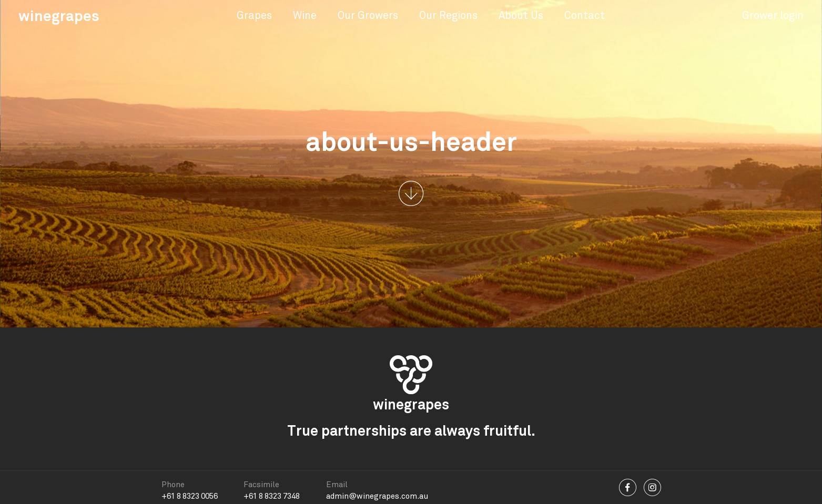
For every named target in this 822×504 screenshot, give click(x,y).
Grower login (773, 16)
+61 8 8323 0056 (190, 496)
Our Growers (368, 16)
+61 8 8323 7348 (272, 496)
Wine (305, 16)
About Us (521, 16)
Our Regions (448, 16)
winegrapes (59, 16)
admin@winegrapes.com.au (377, 496)
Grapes (254, 16)
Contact (585, 16)
